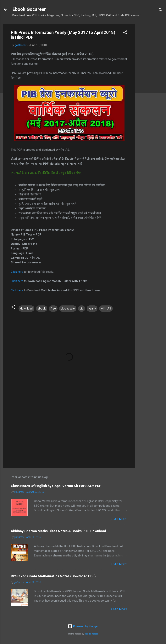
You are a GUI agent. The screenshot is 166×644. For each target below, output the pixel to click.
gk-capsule (68, 309)
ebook (42, 309)
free (53, 309)
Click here (17, 272)
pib (82, 309)
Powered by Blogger (83, 626)
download (26, 309)
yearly (92, 309)
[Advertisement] (151, 82)
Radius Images (91, 634)
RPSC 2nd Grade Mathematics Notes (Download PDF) (53, 576)
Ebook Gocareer (29, 9)
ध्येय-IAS (106, 309)
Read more (119, 519)
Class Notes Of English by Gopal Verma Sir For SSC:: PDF (56, 486)
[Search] (161, 11)
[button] (125, 33)
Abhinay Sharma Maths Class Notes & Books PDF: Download (58, 531)
